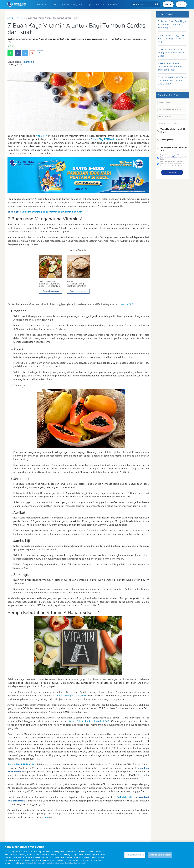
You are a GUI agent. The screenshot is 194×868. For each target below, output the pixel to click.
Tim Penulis (28, 62)
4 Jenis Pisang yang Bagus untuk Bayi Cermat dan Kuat (51, 212)
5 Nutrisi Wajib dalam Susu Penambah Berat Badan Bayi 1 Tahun (172, 81)
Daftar (181, 4)
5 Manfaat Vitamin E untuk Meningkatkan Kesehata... (50, 285)
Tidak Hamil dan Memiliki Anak (173, 131)
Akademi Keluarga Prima (72, 4)
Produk (42, 4)
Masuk (168, 4)
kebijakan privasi (177, 157)
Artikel (54, 4)
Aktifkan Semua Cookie (160, 857)
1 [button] (78, 189)
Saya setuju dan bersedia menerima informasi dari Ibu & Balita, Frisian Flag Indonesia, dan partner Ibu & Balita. (172, 164)
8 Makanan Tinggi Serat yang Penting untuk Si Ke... (76, 285)
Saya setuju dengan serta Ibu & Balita (173, 157)
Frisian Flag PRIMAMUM (104, 139)
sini (47, 817)
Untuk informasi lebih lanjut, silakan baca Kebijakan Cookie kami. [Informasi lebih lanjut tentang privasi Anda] (56, 865)
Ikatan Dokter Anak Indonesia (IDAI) (89, 721)
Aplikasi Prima (96, 4)
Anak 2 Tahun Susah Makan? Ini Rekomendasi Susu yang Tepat (171, 67)
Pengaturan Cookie (135, 857)
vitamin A (42, 136)
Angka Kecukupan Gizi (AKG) (70, 696)
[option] (78, 175)
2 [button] (82, 189)
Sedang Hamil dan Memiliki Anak (174, 149)
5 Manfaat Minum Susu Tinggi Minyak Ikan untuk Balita (171, 53)
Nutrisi (20, 18)
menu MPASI (127, 304)
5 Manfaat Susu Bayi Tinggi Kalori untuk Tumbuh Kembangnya (172, 24)
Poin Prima (115, 4)
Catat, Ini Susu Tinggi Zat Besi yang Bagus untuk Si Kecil (171, 39)
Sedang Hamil (167, 140)
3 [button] (86, 189)
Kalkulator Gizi (125, 797)
